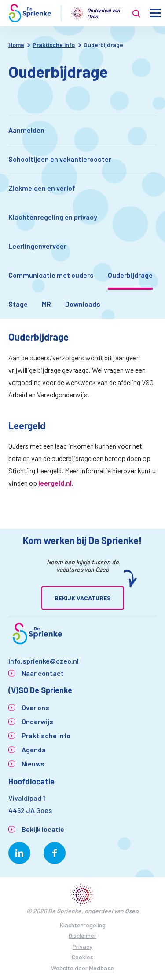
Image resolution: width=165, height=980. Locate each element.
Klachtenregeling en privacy (53, 217)
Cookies (82, 957)
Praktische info (46, 735)
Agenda (34, 750)
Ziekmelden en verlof (42, 188)
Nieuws (33, 764)
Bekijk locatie (43, 829)
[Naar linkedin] (19, 853)
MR (46, 304)
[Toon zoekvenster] (136, 13)
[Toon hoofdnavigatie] (155, 13)
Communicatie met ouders (51, 275)
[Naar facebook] (55, 853)
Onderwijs (37, 721)
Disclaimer (82, 935)
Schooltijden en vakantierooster (60, 159)
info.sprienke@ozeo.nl (44, 661)
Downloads (83, 304)
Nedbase (101, 968)
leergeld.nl (55, 483)
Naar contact (43, 673)
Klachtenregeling (83, 925)
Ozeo (132, 911)
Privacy (82, 946)
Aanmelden (26, 130)
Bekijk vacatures (83, 598)
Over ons (35, 707)
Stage (18, 304)
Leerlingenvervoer (37, 246)
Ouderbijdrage (130, 275)
